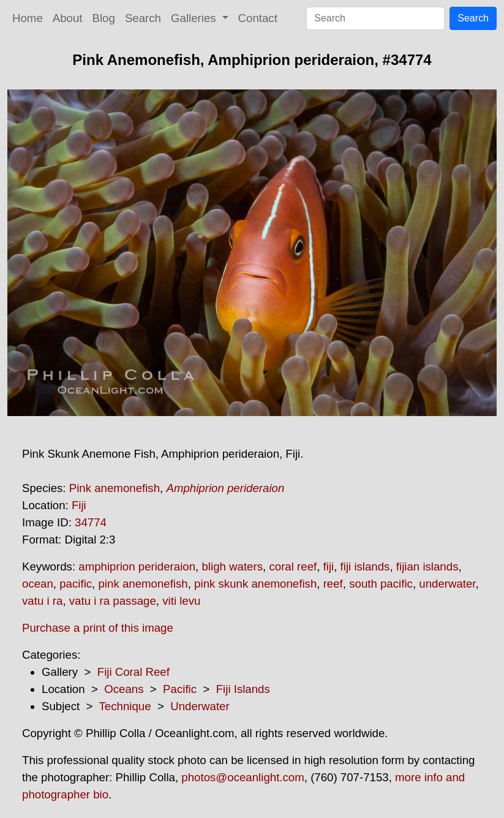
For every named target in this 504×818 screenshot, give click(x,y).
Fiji (79, 505)
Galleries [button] (195, 18)
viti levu (181, 601)
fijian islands (427, 566)
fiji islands (365, 566)
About (68, 18)
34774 (91, 522)
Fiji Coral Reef (134, 672)
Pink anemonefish (115, 488)
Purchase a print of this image (98, 628)
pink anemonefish (143, 584)
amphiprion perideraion (137, 566)
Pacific (180, 689)
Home (28, 18)
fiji (329, 566)
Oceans (124, 689)
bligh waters (232, 566)
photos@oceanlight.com (243, 777)
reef (333, 584)
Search (143, 18)
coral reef (293, 566)
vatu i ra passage (113, 601)
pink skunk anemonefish (255, 584)
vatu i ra (42, 601)
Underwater (200, 706)
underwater (447, 584)
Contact (258, 18)
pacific (76, 584)
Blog (104, 18)
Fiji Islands (243, 689)
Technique (125, 706)
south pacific (381, 584)
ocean (38, 584)
